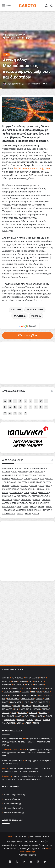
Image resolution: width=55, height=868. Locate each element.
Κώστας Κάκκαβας (12, 799)
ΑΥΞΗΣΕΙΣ (20, 316)
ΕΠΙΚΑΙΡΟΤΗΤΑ (18, 38)
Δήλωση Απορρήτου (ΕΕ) (17, 841)
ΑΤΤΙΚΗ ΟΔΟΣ (36, 310)
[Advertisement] (27, 551)
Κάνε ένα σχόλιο (27, 335)
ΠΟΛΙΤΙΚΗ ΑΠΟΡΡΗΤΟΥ (39, 837)
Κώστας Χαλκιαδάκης (14, 813)
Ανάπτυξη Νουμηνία (27, 855)
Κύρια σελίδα (10, 35)
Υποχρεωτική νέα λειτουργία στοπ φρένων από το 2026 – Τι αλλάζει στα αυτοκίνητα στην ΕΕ (27, 742)
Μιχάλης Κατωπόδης (15, 84)
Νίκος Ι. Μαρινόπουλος (14, 795)
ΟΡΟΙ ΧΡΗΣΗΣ (22, 837)
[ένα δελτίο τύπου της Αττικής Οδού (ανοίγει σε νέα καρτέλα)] (32, 168)
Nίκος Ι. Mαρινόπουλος (12, 739)
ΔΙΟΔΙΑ (37, 316)
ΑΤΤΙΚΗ (17, 310)
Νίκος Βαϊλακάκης (12, 804)
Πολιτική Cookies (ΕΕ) (39, 841)
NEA (28, 38)
